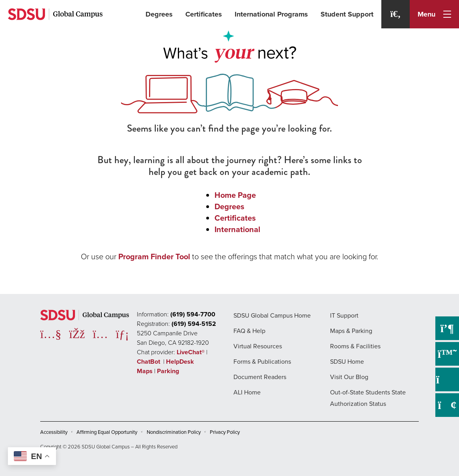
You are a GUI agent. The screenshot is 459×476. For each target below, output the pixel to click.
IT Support (344, 315)
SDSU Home (347, 362)
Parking (168, 371)
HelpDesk (181, 362)
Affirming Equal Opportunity (107, 432)
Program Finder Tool (154, 257)
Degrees (159, 14)
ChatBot (149, 362)
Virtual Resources (258, 346)
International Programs (271, 14)
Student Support (347, 14)
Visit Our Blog (349, 377)
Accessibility (54, 432)
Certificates (204, 14)
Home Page (235, 195)
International (237, 229)
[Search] (396, 14)
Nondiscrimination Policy (174, 432)
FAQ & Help (249, 331)
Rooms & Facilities (355, 346)
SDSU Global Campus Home (272, 315)
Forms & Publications (262, 362)
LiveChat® (191, 352)
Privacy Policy (225, 432)
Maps (145, 371)
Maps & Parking (351, 331)
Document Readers (260, 377)
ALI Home (247, 392)
